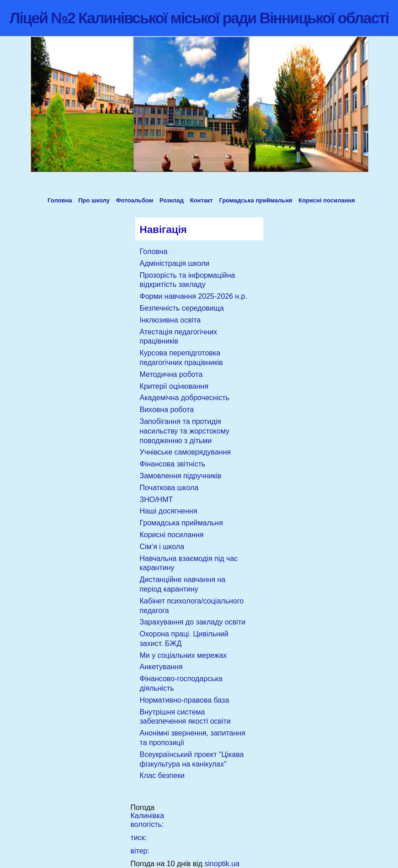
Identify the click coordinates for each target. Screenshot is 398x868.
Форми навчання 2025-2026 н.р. (194, 296)
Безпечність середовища (182, 308)
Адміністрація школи (175, 263)
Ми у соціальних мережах (183, 655)
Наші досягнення (169, 511)
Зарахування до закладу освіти (193, 622)
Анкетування (161, 667)
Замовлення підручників (181, 476)
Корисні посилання (327, 200)
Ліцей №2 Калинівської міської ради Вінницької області (199, 18)
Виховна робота (167, 410)
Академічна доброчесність (185, 398)
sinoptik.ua (222, 864)
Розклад (172, 200)
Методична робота (171, 374)
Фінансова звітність (173, 464)
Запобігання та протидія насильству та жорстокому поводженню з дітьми (185, 431)
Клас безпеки (162, 775)
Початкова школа (169, 488)
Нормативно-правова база (185, 700)
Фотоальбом (135, 200)
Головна (60, 200)
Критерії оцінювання (174, 386)
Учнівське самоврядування (186, 452)
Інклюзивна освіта (170, 320)
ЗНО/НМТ (157, 500)
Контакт (202, 200)
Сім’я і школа (162, 547)
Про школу (94, 200)
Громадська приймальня (256, 200)
